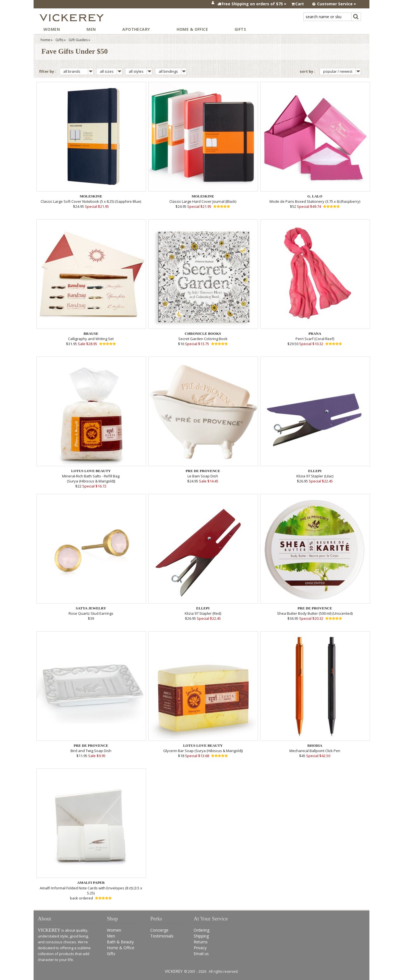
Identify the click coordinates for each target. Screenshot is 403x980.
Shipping (201, 936)
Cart (300, 4)
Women (52, 29)
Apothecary (136, 29)
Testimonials (162, 936)
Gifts (240, 29)
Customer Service (334, 4)
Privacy (200, 948)
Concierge (159, 930)
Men (91, 29)
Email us (201, 954)
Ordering (201, 930)
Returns (201, 942)
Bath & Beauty (120, 942)
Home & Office (192, 29)
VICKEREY (174, 971)
